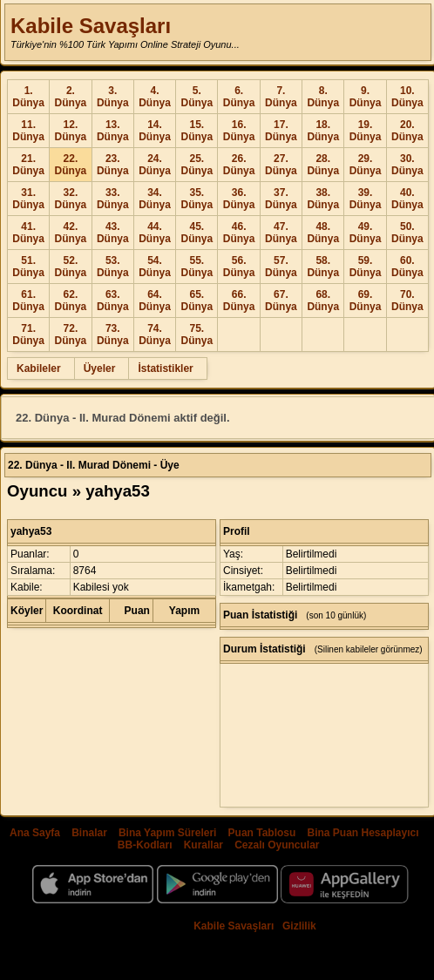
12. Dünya (71, 131)
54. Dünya (155, 267)
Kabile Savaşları (91, 26)
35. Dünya (197, 199)
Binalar (89, 833)
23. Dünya (113, 165)
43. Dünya (113, 233)
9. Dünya (366, 97)
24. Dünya (155, 165)
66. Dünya (239, 301)
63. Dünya (113, 301)
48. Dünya (323, 233)
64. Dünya (155, 301)
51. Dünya (28, 267)
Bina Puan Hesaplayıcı (363, 833)
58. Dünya (323, 267)
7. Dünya (281, 97)
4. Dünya (155, 97)
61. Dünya (28, 301)
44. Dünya (155, 233)
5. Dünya (197, 97)
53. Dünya (113, 267)
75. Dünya (197, 335)
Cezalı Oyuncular (277, 845)
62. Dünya (71, 301)
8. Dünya (323, 97)
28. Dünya (323, 165)
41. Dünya (28, 233)
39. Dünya (366, 199)
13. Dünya (113, 131)
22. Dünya (71, 165)
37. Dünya (281, 199)
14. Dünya (155, 131)
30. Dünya (407, 165)
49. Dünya (366, 233)
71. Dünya (28, 335)
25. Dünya (197, 165)
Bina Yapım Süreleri (168, 833)
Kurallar (203, 845)
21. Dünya (28, 165)
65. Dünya (197, 301)
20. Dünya (407, 131)
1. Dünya (28, 97)
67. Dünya (281, 301)
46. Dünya (239, 233)
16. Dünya (239, 131)
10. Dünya (407, 97)
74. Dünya (155, 335)
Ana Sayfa (35, 833)
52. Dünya (71, 267)
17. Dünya (281, 131)
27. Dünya (281, 165)
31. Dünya (28, 199)
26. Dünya (239, 165)
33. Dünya (113, 199)
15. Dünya (197, 131)
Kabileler (39, 368)
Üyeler (100, 368)
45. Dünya (197, 233)
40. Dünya (407, 199)
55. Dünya (197, 267)
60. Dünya (407, 267)
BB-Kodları (145, 845)
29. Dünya (366, 165)
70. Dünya (407, 301)
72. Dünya (71, 335)
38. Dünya (323, 199)
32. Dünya (71, 199)
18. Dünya (323, 131)
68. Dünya (323, 301)
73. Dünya (113, 335)
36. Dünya (239, 199)
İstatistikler (165, 368)
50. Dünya (407, 233)
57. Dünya (281, 267)
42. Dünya (71, 233)
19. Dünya (366, 131)
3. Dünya (113, 97)
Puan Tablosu (262, 833)
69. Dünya (366, 301)
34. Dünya (155, 199)
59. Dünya (366, 267)
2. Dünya (71, 97)
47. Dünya (281, 233)
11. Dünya (28, 131)
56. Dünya (239, 267)
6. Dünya (239, 97)
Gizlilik (299, 926)
